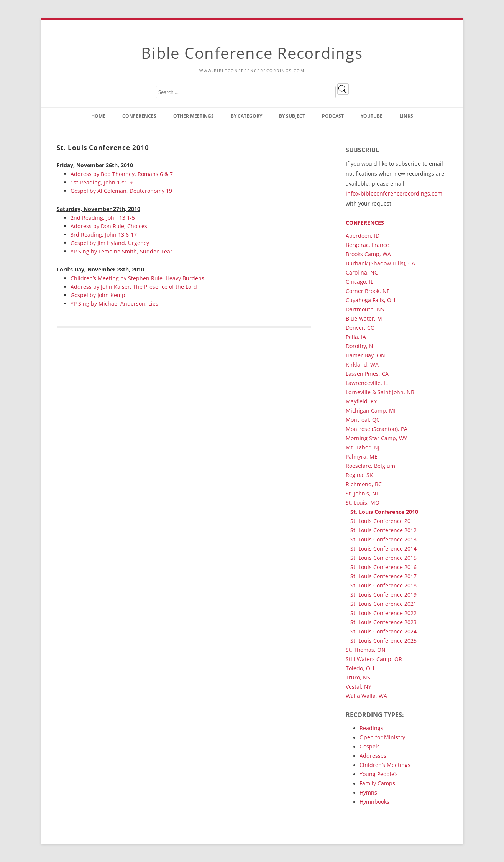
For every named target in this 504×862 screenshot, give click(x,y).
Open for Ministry (382, 737)
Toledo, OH (360, 668)
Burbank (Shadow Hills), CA (380, 263)
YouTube (372, 116)
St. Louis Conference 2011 (383, 521)
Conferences (139, 116)
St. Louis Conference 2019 (383, 595)
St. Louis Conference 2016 (383, 567)
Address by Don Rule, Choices (109, 226)
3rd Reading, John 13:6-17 (104, 234)
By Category (246, 116)
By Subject (292, 116)
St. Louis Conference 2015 (383, 558)
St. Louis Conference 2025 (383, 641)
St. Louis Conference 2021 (383, 604)
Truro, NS (358, 677)
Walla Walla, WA (366, 696)
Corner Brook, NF (368, 291)
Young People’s (379, 774)
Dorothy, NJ (360, 346)
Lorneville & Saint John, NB (380, 392)
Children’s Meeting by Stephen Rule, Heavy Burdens (137, 278)
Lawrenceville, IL (367, 383)
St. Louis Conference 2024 (383, 631)
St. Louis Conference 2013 (383, 539)
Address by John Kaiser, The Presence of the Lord (134, 287)
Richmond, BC (364, 484)
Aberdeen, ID (363, 236)
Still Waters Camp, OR (374, 659)
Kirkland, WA (362, 364)
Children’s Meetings (385, 765)
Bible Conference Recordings (252, 53)
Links (406, 116)
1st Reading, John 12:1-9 (102, 182)
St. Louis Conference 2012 (383, 530)
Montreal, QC (363, 420)
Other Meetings (194, 116)
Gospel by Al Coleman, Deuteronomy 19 (121, 191)
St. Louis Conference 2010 (384, 512)
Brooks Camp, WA (368, 254)
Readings (371, 728)
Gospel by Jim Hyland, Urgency (110, 243)
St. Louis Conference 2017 (383, 576)
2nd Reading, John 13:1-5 (103, 218)
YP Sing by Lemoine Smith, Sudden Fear (121, 251)
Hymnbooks (374, 802)
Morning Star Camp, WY (376, 438)
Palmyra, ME (362, 456)
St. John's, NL (362, 493)
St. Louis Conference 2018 (383, 585)
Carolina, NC (362, 272)
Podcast (333, 116)
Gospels (370, 746)
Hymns (368, 792)
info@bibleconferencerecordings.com (394, 193)
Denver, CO (360, 328)
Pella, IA (356, 337)
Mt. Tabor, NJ (363, 447)
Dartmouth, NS (365, 309)
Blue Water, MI (365, 318)
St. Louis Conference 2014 (383, 549)
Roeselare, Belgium (370, 466)
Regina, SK (359, 475)
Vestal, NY (359, 687)
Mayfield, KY (361, 401)
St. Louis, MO (363, 503)
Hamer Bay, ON (365, 355)
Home (98, 116)
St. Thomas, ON (366, 650)
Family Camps (377, 783)
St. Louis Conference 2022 (383, 613)
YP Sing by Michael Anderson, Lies (114, 304)
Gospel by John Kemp (98, 295)
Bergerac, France (367, 245)
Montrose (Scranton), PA (377, 429)
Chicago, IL (360, 282)
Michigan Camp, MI (371, 410)
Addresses (373, 756)
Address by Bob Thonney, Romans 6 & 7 (122, 174)
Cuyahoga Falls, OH (370, 300)
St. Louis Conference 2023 (383, 622)
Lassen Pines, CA (367, 374)
